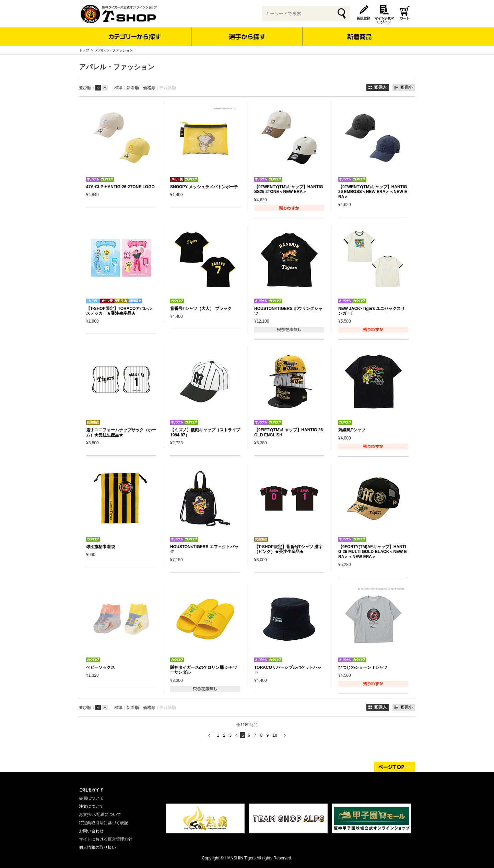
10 (275, 735)
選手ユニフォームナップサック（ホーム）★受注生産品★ (121, 432)
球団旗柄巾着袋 (101, 547)
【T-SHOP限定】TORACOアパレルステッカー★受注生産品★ (119, 311)
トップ (84, 50)
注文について (91, 806)
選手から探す (247, 37)
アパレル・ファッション (114, 50)
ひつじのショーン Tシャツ (363, 667)
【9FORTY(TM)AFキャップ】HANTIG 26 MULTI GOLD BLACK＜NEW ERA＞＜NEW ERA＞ (373, 552)
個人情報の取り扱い (97, 847)
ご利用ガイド (91, 790)
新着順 (133, 88)
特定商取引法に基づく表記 (104, 823)
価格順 (149, 88)
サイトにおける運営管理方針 (106, 839)
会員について (91, 798)
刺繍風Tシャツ (352, 430)
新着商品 (359, 32)
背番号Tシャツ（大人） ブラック (201, 309)
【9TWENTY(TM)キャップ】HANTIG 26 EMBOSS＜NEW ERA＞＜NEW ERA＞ (373, 192)
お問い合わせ (91, 831)
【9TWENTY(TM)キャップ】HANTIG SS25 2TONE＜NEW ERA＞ (289, 189)
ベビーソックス (101, 667)
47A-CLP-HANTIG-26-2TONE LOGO (120, 187)
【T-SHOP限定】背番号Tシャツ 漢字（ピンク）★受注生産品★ (288, 549)
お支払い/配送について (100, 815)
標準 (118, 88)
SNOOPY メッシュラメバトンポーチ (204, 187)
